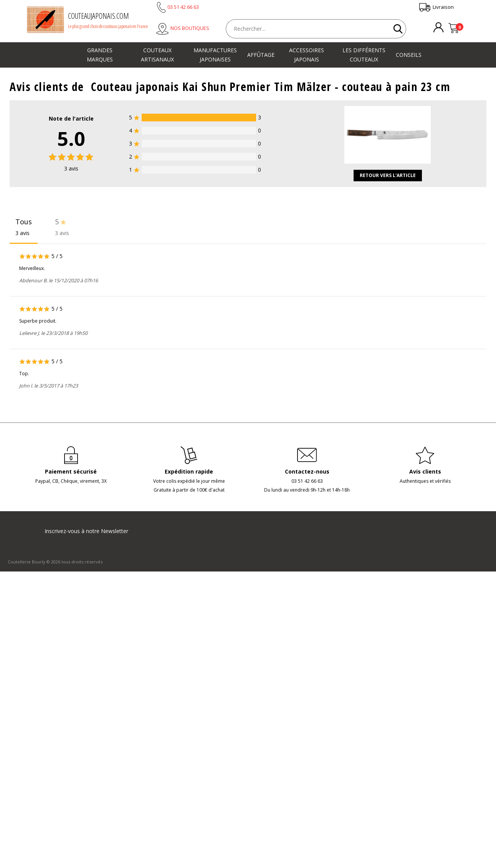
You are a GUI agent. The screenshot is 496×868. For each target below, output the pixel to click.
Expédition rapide (189, 471)
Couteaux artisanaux (157, 55)
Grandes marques (100, 55)
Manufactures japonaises (215, 55)
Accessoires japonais (307, 55)
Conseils (409, 55)
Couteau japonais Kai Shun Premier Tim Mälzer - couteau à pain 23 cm (271, 87)
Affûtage (261, 55)
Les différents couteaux (364, 55)
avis (71, 168)
